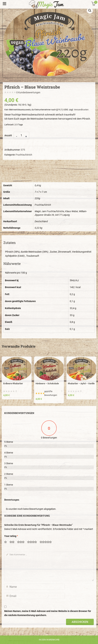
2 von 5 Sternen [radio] (13, 542)
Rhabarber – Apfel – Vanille (81, 383)
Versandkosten (81, 110)
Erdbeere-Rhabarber (13, 383)
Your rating (11, 536)
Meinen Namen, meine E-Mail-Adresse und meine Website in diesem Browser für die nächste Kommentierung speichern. (48, 613)
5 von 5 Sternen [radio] (47, 542)
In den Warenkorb (49, 640)
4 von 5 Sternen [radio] (33, 542)
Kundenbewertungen (28, 92)
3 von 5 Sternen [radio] (22, 542)
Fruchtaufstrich (24, 155)
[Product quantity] (21, 135)
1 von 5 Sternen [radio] (7, 542)
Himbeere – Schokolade (47, 383)
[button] (90, 11)
